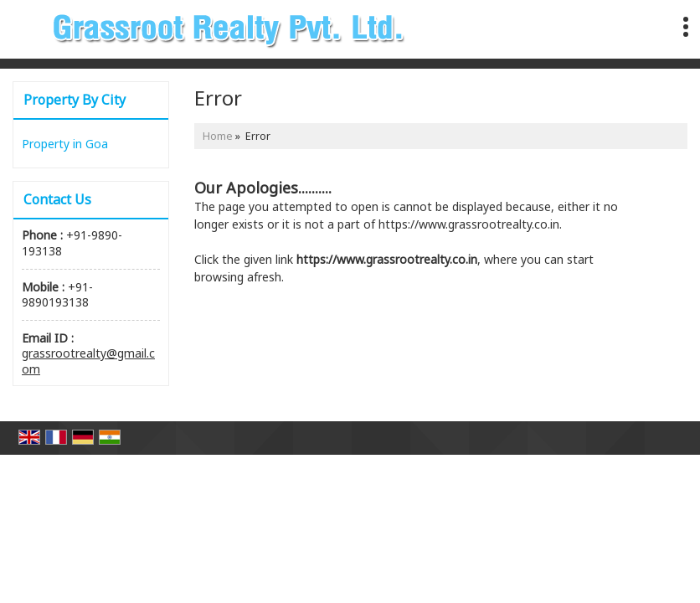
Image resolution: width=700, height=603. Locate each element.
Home (218, 136)
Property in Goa (65, 144)
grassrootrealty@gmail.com (88, 361)
